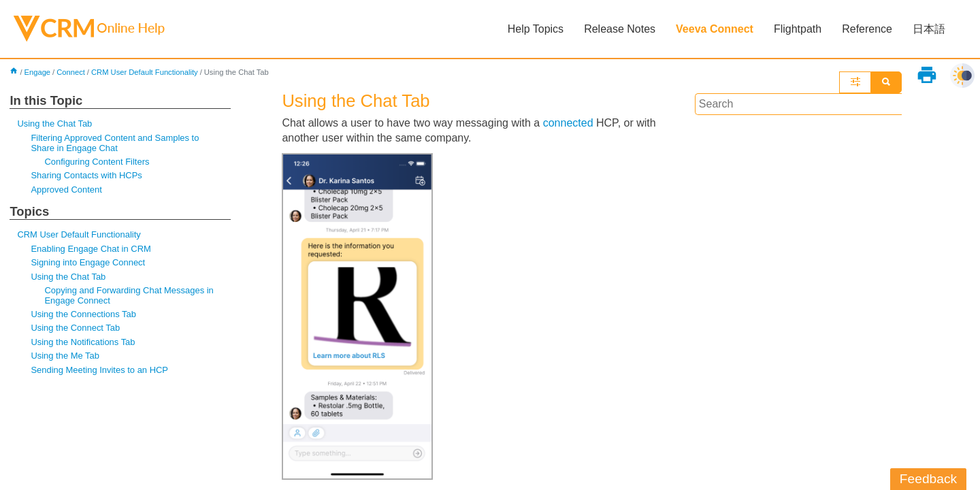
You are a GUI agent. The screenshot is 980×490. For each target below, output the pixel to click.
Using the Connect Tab (75, 328)
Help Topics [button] (536, 29)
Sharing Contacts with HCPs (86, 175)
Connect (71, 72)
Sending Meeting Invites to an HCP (99, 370)
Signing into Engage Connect (88, 262)
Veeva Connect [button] (715, 29)
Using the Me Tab (65, 356)
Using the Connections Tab (83, 314)
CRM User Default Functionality (145, 72)
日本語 (929, 29)
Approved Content (66, 190)
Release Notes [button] (620, 29)
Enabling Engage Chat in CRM (91, 249)
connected (568, 123)
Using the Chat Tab (54, 124)
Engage (38, 72)
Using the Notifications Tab (83, 342)
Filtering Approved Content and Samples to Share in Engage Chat (115, 143)
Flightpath (798, 29)
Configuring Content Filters (97, 162)
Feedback (928, 479)
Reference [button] (867, 29)
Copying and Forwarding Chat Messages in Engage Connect (129, 295)
